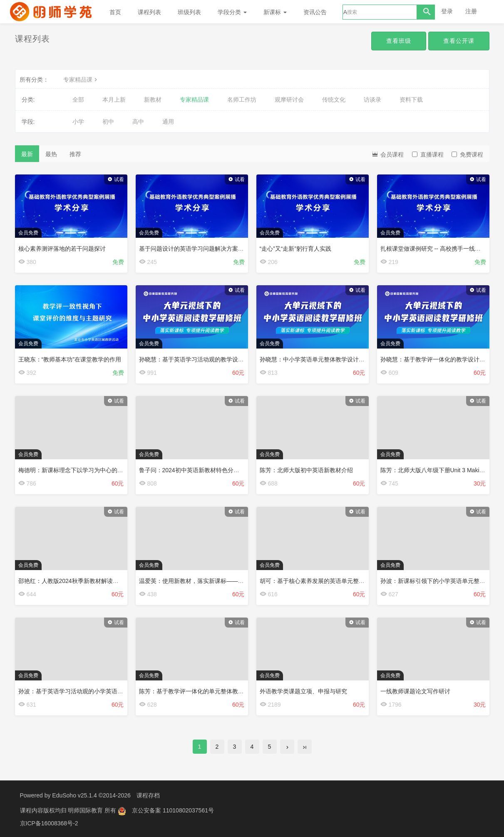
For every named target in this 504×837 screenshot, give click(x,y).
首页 (115, 12)
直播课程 (428, 154)
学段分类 (232, 12)
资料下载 (411, 100)
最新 (27, 154)
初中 (108, 122)
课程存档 (148, 795)
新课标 (275, 12)
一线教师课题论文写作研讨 (415, 691)
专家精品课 (81, 80)
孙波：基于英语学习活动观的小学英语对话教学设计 (85, 691)
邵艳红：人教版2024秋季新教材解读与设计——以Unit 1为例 (97, 581)
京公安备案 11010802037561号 (173, 810)
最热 (51, 154)
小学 (78, 122)
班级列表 (189, 12)
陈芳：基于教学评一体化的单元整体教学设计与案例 (206, 691)
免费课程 (467, 154)
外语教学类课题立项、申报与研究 (303, 691)
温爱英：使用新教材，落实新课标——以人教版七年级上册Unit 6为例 (228, 581)
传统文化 (334, 100)
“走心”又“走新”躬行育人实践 (296, 249)
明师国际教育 (86, 810)
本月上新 (114, 100)
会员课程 (387, 154)
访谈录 (372, 100)
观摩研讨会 (289, 100)
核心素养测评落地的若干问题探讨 (62, 249)
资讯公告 (315, 12)
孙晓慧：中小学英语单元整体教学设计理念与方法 (324, 359)
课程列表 (149, 12)
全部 (78, 100)
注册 (471, 11)
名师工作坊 (242, 100)
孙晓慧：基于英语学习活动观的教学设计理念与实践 (206, 359)
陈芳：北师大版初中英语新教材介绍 (306, 470)
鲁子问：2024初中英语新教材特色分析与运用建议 (204, 470)
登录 (447, 11)
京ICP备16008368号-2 (49, 822)
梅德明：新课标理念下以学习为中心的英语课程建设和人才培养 (100, 470)
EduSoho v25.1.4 (74, 795)
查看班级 (399, 41)
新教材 (153, 100)
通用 (168, 122)
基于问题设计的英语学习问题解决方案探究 (194, 249)
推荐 (75, 154)
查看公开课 (459, 41)
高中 (138, 122)
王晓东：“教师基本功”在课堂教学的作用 (70, 359)
